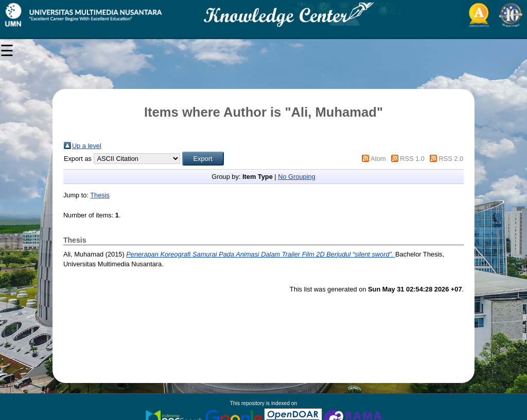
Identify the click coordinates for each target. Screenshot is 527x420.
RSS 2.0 (451, 159)
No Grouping (297, 177)
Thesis (100, 195)
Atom (378, 159)
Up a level (87, 146)
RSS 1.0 (412, 159)
